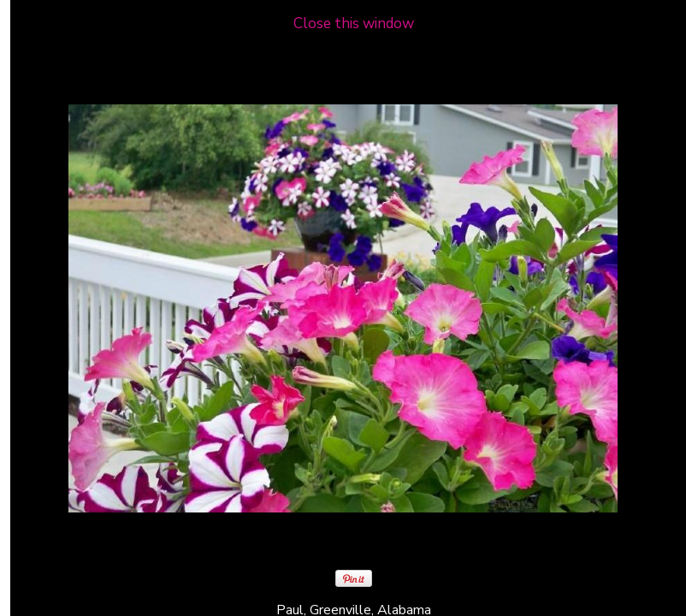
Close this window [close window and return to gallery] (354, 24)
